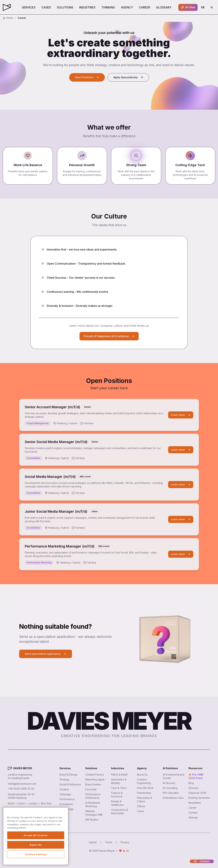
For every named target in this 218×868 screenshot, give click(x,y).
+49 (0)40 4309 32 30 (21, 789)
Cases (141, 811)
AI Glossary (169, 783)
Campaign (65, 794)
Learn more (181, 415)
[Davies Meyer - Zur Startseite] (10, 768)
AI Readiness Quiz (173, 798)
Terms (109, 842)
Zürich (22, 803)
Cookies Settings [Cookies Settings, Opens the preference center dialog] (36, 854)
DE (204, 8)
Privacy (125, 842)
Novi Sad (46, 803)
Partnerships (144, 793)
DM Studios (92, 820)
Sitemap (193, 817)
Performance (67, 799)
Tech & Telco (119, 788)
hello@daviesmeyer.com (22, 784)
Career (193, 808)
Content (64, 789)
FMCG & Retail (119, 775)
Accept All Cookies (36, 835)
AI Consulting (170, 788)
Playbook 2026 (197, 793)
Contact (193, 813)
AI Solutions (66, 804)
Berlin (11, 803)
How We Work (145, 788)
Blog (191, 783)
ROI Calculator (171, 793)
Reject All (36, 845)
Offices (141, 806)
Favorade (91, 789)
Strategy (64, 779)
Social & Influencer (70, 784)
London (33, 803)
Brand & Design (68, 775)
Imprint (93, 842)
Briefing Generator (199, 798)
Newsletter (195, 803)
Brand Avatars (93, 784)
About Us (142, 775)
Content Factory (95, 775)
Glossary (194, 788)
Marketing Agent (95, 779)
